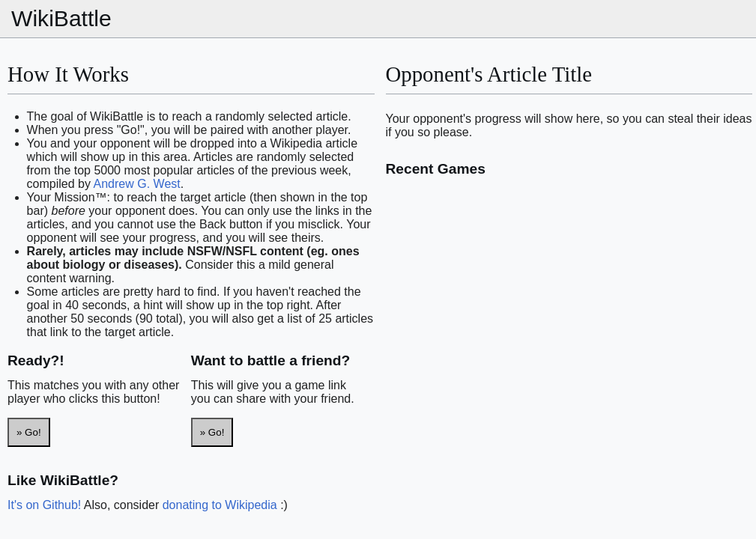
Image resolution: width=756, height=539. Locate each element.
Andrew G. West (137, 184)
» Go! (29, 432)
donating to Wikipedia (220, 505)
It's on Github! (44, 505)
